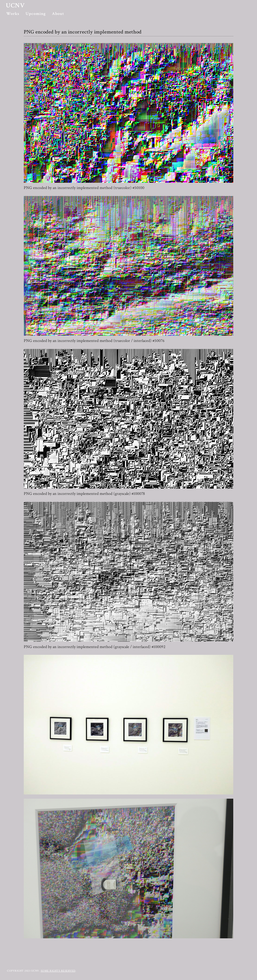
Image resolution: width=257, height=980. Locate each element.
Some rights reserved (58, 971)
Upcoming (36, 14)
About (58, 14)
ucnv (15, 5)
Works (13, 14)
